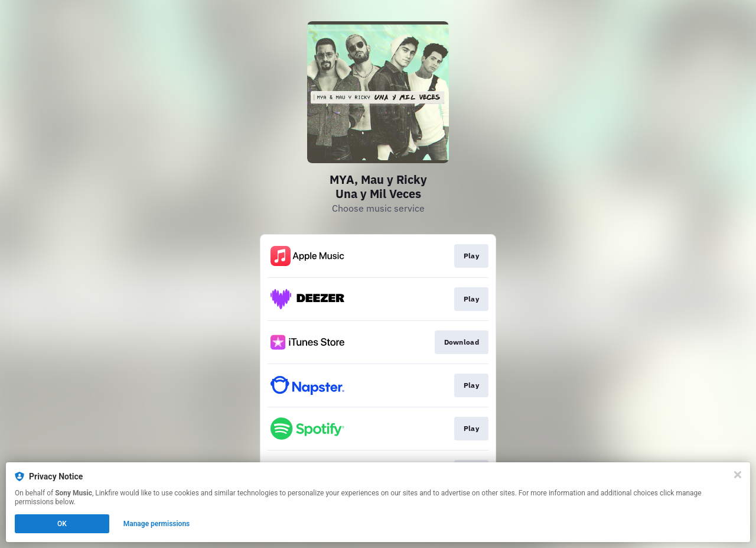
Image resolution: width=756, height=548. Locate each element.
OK (62, 524)
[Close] (738, 475)
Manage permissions (157, 524)
